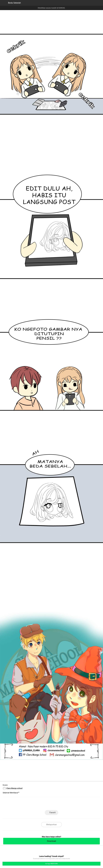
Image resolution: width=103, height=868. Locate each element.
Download (51, 841)
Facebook (52, 804)
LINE (42, 804)
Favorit (53, 812)
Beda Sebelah (14, 3)
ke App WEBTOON (52, 864)
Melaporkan (51, 825)
